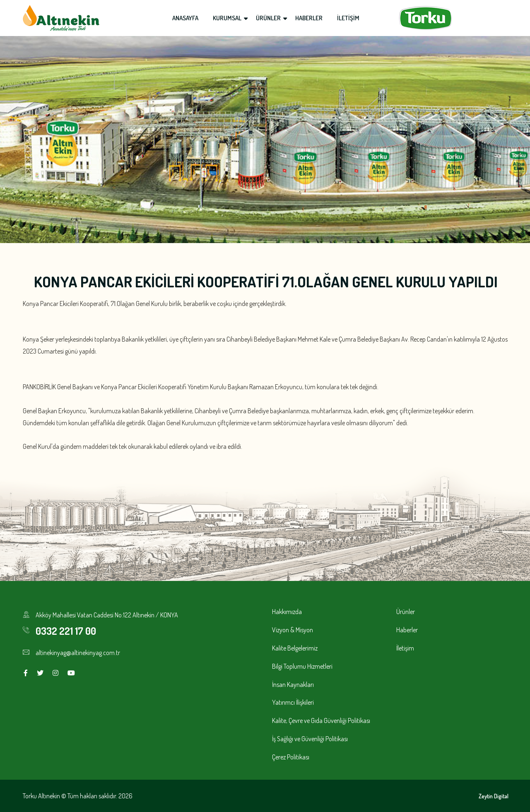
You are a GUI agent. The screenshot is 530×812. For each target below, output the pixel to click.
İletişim (405, 648)
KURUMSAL (227, 18)
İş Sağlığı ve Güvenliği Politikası (310, 739)
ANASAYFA (185, 18)
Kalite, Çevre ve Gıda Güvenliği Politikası (321, 720)
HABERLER (309, 18)
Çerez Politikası (291, 757)
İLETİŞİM (348, 18)
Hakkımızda (287, 612)
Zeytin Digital (494, 796)
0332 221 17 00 (66, 631)
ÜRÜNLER (268, 18)
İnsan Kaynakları (293, 684)
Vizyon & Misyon (293, 630)
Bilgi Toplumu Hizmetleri (302, 666)
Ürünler (406, 612)
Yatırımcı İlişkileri (293, 702)
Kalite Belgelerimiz (295, 648)
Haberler (407, 630)
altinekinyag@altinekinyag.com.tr (78, 653)
